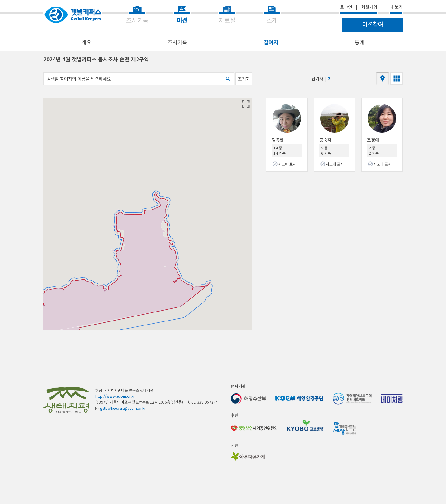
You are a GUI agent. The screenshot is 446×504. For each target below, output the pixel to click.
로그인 (346, 7)
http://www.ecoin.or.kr (115, 396)
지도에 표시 (287, 164)
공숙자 (325, 140)
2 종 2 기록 (374, 150)
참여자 (271, 42)
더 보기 (396, 7)
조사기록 (177, 42)
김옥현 (278, 140)
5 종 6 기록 (326, 150)
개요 (86, 42)
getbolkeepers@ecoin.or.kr (123, 408)
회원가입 (369, 7)
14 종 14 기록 (280, 150)
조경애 (373, 140)
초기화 (244, 79)
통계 (360, 42)
